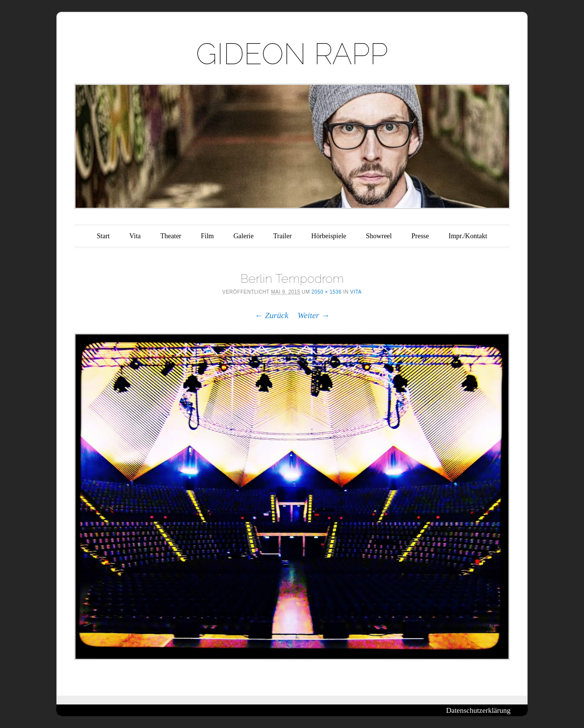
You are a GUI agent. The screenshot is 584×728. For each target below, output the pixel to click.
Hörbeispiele (329, 236)
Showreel (379, 236)
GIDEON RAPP (292, 54)
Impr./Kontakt (468, 236)
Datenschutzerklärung (478, 710)
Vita (135, 236)
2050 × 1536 (327, 292)
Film (207, 236)
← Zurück (271, 315)
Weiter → (314, 315)
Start (103, 236)
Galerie (244, 236)
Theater (171, 236)
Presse (420, 236)
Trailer (283, 236)
